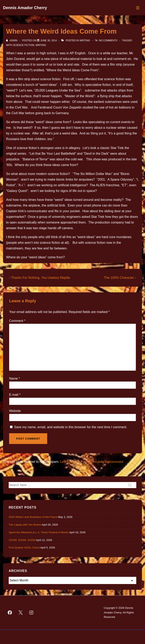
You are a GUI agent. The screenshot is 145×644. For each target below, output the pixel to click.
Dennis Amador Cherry (25, 8)
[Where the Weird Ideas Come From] (49, 40)
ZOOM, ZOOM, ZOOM (22, 540)
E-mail (14, 395)
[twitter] (21, 613)
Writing (85, 40)
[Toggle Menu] (138, 8)
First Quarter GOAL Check (24, 548)
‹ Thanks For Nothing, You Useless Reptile (40, 278)
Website (15, 411)
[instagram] (31, 613)
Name (13, 378)
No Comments (108, 40)
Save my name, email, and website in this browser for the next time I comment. (70, 427)
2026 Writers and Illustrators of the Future (33, 517)
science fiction (24, 45)
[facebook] (10, 613)
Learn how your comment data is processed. (92, 462)
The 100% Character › (120, 278)
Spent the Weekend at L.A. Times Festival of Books (39, 532)
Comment (17, 321)
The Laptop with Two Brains (25, 525)
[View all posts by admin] (12, 40)
